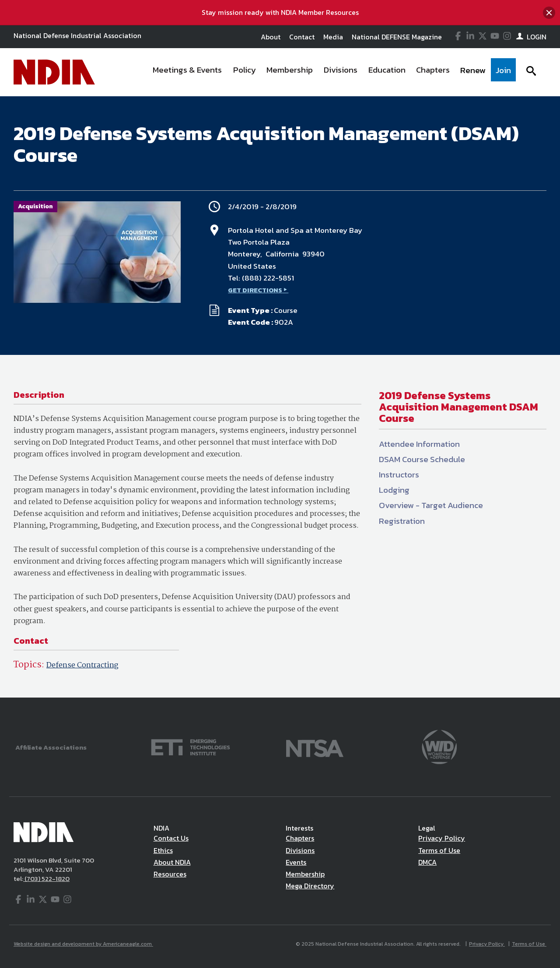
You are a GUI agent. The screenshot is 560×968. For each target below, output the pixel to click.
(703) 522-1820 (46, 879)
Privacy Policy (442, 838)
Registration (402, 521)
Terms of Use (439, 850)
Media (333, 37)
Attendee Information (419, 444)
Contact (302, 37)
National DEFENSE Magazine (397, 37)
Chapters (300, 838)
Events (296, 862)
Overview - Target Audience (431, 505)
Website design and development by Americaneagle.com (83, 944)
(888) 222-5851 (268, 278)
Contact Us (171, 838)
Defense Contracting (82, 665)
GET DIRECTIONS (255, 290)
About (271, 37)
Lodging (394, 490)
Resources (170, 874)
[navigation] (332, 72)
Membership (305, 874)
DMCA (427, 862)
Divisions (300, 850)
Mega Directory (310, 886)
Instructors (399, 475)
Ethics (163, 850)
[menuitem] (188, 72)
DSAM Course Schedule (422, 459)
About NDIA (172, 862)
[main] (280, 397)
